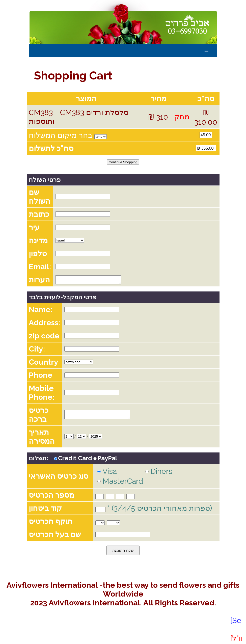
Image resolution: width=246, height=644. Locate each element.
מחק (182, 117)
